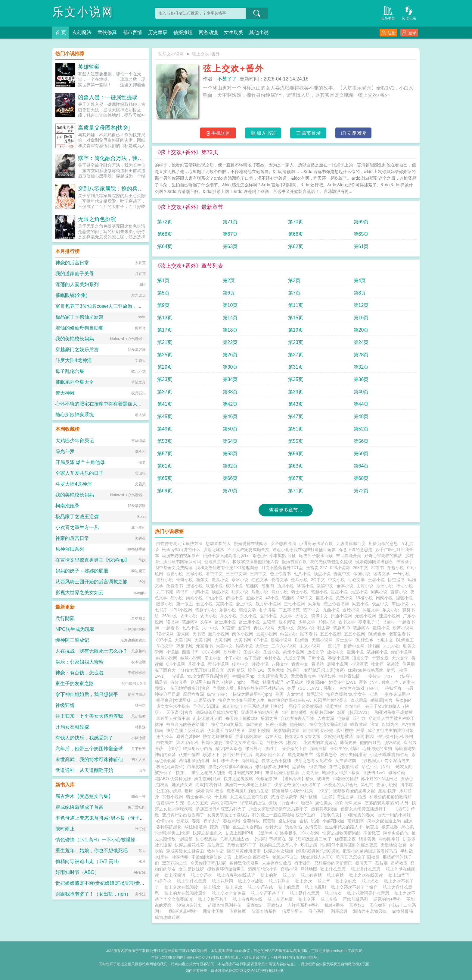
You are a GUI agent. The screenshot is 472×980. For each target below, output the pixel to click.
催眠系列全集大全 (75, 382)
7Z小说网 (165, 634)
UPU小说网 (181, 610)
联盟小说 (214, 586)
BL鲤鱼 (301, 640)
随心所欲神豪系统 (75, 415)
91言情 (228, 628)
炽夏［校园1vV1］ (354, 712)
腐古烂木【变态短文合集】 (84, 796)
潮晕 (360, 730)
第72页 (165, 222)
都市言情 (132, 32)
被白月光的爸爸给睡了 (187, 724)
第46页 (230, 416)
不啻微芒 (372, 833)
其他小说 (259, 32)
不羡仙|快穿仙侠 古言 (212, 857)
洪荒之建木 (214, 550)
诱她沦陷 (293, 827)
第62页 (296, 246)
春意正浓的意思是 (356, 550)
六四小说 (200, 592)
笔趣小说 (319, 592)
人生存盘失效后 (277, 863)
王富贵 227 (317, 568)
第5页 (163, 293)
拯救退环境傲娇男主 (226, 869)
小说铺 (172, 652)
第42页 (230, 404)
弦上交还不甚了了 (269, 893)
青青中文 (300, 664)
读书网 (172, 622)
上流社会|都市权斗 (252, 857)
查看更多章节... (286, 510)
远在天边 (273, 736)
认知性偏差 (189, 755)
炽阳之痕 (309, 845)
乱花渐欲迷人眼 (208, 718)
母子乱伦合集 (70, 371)
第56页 (361, 441)
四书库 (182, 592)
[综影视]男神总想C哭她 (318, 851)
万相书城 (185, 646)
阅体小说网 (243, 634)
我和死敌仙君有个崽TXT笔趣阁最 (227, 568)
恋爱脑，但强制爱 (309, 767)
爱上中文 (244, 604)
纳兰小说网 (167, 658)
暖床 (189, 791)
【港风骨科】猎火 (297, 779)
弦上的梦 (270, 875)
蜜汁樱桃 (345, 730)
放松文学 (315, 652)
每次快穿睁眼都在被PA (289, 700)
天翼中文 (286, 628)
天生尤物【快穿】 (284, 670)
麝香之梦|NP (188, 736)
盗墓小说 (324, 598)
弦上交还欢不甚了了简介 (356, 887)
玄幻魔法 (82, 32)
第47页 (296, 416)
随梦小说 (165, 604)
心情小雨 (165, 821)
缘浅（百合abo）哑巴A (290, 803)
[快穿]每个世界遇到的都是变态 (349, 845)
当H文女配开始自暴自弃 (201, 670)
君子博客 (267, 610)
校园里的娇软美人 (331, 700)
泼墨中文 (325, 586)
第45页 (165, 416)
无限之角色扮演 (97, 219)
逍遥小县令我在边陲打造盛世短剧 (304, 550)
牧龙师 (377, 664)
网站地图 (309, 869)
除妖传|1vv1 (374, 773)
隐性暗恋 (250, 761)
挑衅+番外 (334, 905)
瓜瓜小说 (220, 580)
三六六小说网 (284, 646)
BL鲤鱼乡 (377, 634)
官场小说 (289, 869)
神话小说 (405, 586)
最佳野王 (216, 845)
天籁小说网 (322, 640)
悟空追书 (396, 580)
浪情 (374, 724)
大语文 (302, 616)
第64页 (165, 246)
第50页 (230, 429)
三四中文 (258, 574)
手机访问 (218, 133)
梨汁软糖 (309, 797)
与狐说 (177, 676)
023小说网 (340, 568)
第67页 (230, 234)
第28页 (361, 355)
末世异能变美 (349, 556)
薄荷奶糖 (348, 742)
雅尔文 (202, 580)
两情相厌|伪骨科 (194, 761)
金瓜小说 (300, 580)
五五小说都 (331, 634)
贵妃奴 (182, 821)
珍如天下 (211, 755)
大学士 (262, 646)
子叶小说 (316, 658)
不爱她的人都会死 (341, 785)
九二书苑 (165, 592)
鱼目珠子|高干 (226, 761)
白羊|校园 (196, 767)
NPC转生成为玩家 (75, 629)
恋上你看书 (280, 574)
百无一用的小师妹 (394, 815)
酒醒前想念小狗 (263, 869)
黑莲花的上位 (175, 863)
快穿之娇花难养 (189, 845)
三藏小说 (194, 574)
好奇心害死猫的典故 (383, 556)
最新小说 (355, 652)
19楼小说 (364, 598)
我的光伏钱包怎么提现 (331, 562)
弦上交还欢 (203, 875)
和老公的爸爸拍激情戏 (390, 797)
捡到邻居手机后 (238, 755)
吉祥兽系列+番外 (303, 905)
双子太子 (212, 821)
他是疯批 (298, 724)
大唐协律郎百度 (351, 544)
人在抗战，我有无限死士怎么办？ (92, 651)
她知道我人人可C (317, 857)
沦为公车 (165, 736)
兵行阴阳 (65, 618)
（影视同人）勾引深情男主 (384, 761)
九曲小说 (331, 610)
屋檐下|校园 (259, 730)
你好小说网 (401, 652)
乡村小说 (272, 658)
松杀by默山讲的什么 (181, 550)
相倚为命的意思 (383, 544)
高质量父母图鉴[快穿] (104, 128)
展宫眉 (372, 827)
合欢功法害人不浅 (297, 718)
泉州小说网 (293, 652)
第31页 (296, 367)
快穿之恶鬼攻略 (238, 779)
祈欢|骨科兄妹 (348, 803)
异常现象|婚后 (249, 736)
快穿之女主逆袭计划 (244, 742)
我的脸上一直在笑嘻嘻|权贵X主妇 (284, 815)
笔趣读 (393, 664)
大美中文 (224, 646)
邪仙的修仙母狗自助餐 (79, 328)
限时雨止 (65, 829)
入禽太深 (295, 694)
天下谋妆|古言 (179, 712)
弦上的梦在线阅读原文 (187, 893)
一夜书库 (332, 646)
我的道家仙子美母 (75, 274)
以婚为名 (390, 724)
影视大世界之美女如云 (79, 592)
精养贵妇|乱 (350, 676)
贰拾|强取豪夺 (284, 797)
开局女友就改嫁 (72, 727)
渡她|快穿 (387, 791)
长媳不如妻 (212, 742)
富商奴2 (254, 905)
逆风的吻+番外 (387, 899)
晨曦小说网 (281, 640)
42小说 (272, 598)
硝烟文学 (247, 610)
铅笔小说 (244, 646)
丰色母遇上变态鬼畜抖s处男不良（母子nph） (104, 818)
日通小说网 (341, 616)
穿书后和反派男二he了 (310, 839)
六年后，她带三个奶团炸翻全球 (89, 749)
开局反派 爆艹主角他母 (80, 462)
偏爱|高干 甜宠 (170, 803)
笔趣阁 (252, 586)
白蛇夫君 (165, 742)
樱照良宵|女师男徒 (174, 700)
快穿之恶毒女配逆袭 (313, 761)
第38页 (230, 392)
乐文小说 (391, 610)
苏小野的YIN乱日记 (379, 779)
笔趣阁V (189, 622)
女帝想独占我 (283, 544)
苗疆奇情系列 (264, 911)
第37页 (165, 392)
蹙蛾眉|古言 (381, 700)
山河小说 (365, 586)
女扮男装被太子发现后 (228, 815)
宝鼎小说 (254, 598)
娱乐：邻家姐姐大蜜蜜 (79, 662)
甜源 (408, 821)
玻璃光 (323, 779)
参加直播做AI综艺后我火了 (221, 809)
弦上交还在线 (262, 887)
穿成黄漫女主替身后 (185, 851)
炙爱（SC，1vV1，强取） (312, 688)
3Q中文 (318, 580)
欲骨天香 (274, 827)
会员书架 (388, 13)
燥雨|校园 (365, 736)
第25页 (165, 355)
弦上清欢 (334, 893)
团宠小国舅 (213, 911)
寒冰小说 (240, 580)
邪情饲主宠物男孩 (370, 911)
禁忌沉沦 (315, 694)
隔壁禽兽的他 (396, 833)
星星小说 (339, 592)
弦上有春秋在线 (249, 899)
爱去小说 (204, 604)
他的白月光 (370, 742)
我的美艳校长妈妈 (75, 339)
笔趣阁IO (342, 628)
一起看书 (170, 628)
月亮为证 (310, 773)
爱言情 (244, 628)
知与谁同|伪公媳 (318, 730)
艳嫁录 (343, 718)
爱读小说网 (387, 785)
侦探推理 (183, 32)
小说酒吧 (359, 664)
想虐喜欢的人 (218, 544)
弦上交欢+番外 (206, 54)
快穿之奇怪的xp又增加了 (298, 785)
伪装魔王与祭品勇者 (226, 730)
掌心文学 (165, 646)
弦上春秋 (337, 875)
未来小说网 (310, 646)
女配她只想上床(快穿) (324, 670)
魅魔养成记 (273, 682)
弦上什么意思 (334, 869)
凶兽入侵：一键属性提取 (108, 97)
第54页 (230, 441)
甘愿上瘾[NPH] (239, 833)
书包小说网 (172, 797)
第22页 (230, 342)
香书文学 (347, 622)
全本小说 (345, 586)
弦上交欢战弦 (252, 881)
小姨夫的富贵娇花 (320, 742)
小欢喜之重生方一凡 (77, 527)
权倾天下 (364, 863)
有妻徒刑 (303, 863)
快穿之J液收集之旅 (303, 736)
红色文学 (260, 580)
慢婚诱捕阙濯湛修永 (374, 562)
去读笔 (269, 622)
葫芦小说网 (403, 628)
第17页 (165, 330)
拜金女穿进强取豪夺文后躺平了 (278, 809)
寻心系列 (317, 911)
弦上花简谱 (176, 875)
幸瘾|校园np (243, 676)
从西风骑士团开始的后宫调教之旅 (92, 582)
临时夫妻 (254, 724)
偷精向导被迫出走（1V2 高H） (88, 861)
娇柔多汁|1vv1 (342, 682)
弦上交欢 (235, 887)
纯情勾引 (354, 706)
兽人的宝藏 (197, 803)
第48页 (361, 416)
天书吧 (199, 634)
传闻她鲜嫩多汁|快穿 (190, 688)
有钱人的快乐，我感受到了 (84, 738)
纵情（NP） (218, 694)
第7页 (294, 293)
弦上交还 (308, 899)
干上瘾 (221, 797)
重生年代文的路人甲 (344, 827)
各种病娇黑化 (169, 827)
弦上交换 (330, 899)
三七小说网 (294, 604)
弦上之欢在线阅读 (367, 875)
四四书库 (190, 652)
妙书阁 (374, 646)
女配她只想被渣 (338, 736)
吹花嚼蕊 (359, 700)
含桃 (304, 821)
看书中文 (214, 574)
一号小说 (402, 574)
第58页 (230, 454)
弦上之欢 (305, 881)
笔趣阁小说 (377, 652)
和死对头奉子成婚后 (394, 712)
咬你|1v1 (256, 670)
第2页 (229, 280)
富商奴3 (275, 905)
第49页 (165, 429)
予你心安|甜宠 (206, 706)
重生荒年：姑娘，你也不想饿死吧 (92, 851)
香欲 (255, 682)
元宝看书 (204, 646)
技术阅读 (287, 622)
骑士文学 (344, 640)
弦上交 (290, 875)
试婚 (315, 821)
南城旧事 (356, 821)
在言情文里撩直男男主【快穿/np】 (92, 560)
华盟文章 (380, 658)
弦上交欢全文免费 (230, 893)
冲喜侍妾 (180, 857)
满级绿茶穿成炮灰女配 (217, 712)
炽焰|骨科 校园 (210, 791)
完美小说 (224, 604)
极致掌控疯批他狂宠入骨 (256, 562)
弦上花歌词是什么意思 (369, 893)
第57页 (165, 454)
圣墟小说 (252, 652)
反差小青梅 (276, 724)
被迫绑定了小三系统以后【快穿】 (254, 706)
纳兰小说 (289, 634)
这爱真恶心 (327, 755)
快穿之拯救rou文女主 (346, 694)
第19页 (296, 330)
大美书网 (183, 640)
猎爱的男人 (293, 911)
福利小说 (165, 580)
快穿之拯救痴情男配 (341, 833)
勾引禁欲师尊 (294, 712)
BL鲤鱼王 (405, 640)
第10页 (230, 305)
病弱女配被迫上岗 (384, 821)
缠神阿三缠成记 (72, 640)
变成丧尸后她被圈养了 (183, 815)
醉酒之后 (269, 718)
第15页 (296, 318)
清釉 (225, 827)
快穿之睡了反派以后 (185, 730)
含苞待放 (251, 821)
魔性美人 (324, 803)
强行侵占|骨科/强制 (395, 736)
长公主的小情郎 (345, 748)
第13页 (165, 318)
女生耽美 (234, 32)
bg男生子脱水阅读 (316, 556)
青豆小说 (280, 592)
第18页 (230, 330)
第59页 (296, 454)
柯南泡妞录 (67, 506)
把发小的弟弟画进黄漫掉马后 (370, 851)
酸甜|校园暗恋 (229, 748)
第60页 (361, 454)
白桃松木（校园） (283, 742)
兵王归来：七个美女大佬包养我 (89, 716)
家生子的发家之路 (75, 684)
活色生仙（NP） (377, 767)
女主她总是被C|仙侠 (249, 797)
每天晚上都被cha (242, 718)
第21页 (165, 342)
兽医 (279, 694)
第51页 (296, 429)
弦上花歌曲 (281, 881)
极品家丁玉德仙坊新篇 (79, 317)
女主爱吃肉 (346, 761)
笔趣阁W (361, 628)
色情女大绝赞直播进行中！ (366, 809)
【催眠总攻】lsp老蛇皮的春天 (346, 815)
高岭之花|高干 (224, 803)
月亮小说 (196, 664)
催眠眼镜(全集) (71, 295)
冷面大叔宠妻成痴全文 (248, 550)
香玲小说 (351, 610)
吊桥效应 (399, 863)
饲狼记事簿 (267, 779)
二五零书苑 (289, 610)
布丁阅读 (253, 658)
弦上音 (325, 881)
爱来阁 (183, 634)
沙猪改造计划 (190, 905)
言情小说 (399, 592)
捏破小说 (404, 598)
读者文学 (382, 574)
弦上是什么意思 (306, 893)
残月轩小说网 (268, 604)
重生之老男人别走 (208, 773)
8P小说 (261, 640)
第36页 (361, 379)
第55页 (296, 441)
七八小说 (302, 574)
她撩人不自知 (285, 857)
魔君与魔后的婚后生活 (248, 791)
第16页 (361, 318)
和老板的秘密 (345, 779)
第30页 (230, 367)
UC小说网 (211, 652)
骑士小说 (300, 592)
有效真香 (179, 682)
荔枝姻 (381, 863)
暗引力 (359, 718)
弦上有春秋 (312, 875)
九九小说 (392, 646)
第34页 (230, 379)
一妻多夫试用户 (395, 694)
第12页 (361, 305)
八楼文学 (280, 664)
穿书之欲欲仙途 (344, 767)
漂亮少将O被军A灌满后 (230, 767)
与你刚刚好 (389, 839)
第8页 (360, 293)
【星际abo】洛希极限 (276, 833)
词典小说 (379, 592)
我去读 (324, 628)
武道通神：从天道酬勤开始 (84, 770)
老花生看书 (399, 634)
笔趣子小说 (206, 610)
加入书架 (263, 133)
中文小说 (337, 580)
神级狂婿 (65, 705)
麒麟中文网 (354, 646)
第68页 (165, 234)
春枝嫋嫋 (231, 821)
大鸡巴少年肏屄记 (75, 441)
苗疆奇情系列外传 (225, 905)
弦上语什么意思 (367, 869)
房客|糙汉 (236, 670)
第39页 (296, 392)
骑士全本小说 (199, 797)
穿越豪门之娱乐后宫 (77, 350)
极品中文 (380, 604)
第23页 (296, 342)
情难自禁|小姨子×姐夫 (293, 791)
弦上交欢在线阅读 (182, 887)
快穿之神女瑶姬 (278, 851)
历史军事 (158, 32)
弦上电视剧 (317, 887)
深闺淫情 (318, 748)
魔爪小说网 (219, 634)
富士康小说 (225, 622)
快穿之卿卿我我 (218, 736)
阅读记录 (409, 13)
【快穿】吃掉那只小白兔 (189, 748)
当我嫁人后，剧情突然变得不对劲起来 (248, 688)
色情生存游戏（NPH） (361, 688)
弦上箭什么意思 (193, 881)
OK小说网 (175, 664)
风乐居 (314, 604)
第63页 (230, 246)
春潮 (196, 821)
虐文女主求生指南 (173, 706)
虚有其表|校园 (324, 809)
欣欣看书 (232, 652)
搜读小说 (194, 586)
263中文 (360, 568)
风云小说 (360, 604)
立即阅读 (354, 133)
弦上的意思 (290, 887)
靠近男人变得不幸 (173, 718)
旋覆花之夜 (345, 839)
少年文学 (307, 622)
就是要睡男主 (300, 755)
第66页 (296, 234)
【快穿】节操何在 (269, 839)
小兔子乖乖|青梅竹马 (389, 755)
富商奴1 (357, 905)
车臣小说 (400, 604)
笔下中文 (311, 610)
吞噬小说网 (338, 658)
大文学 (286, 616)
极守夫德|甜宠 (353, 755)
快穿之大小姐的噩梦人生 (241, 700)
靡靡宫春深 (194, 694)
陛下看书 (309, 634)
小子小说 (233, 658)
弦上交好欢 (347, 881)
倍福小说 (234, 598)
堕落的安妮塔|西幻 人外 (387, 803)
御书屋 (407, 785)
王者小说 (376, 580)
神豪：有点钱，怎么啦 (79, 673)
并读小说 (260, 664)
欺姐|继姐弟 (196, 827)
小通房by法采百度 (316, 544)
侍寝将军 (238, 911)
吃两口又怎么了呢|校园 (358, 857)
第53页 (165, 441)
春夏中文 (342, 574)
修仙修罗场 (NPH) (272, 767)
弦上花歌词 (224, 881)
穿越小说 (396, 568)
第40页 (361, 392)
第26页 (230, 355)
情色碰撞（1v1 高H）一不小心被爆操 (95, 840)
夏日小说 (268, 616)
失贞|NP (403, 700)
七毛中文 (385, 640)
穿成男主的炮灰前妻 (260, 712)
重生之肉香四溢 (247, 827)
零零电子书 (369, 622)
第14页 (230, 318)
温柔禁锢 (334, 706)
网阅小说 (384, 598)
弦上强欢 (213, 887)
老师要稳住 (205, 700)
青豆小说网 (264, 628)
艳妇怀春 (393, 688)
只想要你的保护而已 (333, 863)
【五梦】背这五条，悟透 (343, 797)
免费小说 (344, 598)
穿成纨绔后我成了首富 (79, 807)
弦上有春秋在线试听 (237, 875)
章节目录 (308, 133)
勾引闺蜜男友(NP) (245, 773)
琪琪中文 (319, 616)
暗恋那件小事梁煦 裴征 (274, 556)
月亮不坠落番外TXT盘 (282, 568)
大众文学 (400, 658)
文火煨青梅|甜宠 (273, 676)
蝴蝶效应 (359, 724)
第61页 (361, 246)
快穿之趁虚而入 (207, 833)
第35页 (296, 379)
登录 (409, 33)
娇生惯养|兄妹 (207, 779)
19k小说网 (310, 833)
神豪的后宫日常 (72, 263)
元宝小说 (359, 592)
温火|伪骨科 (187, 742)
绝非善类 (367, 839)
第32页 (361, 367)
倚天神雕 (65, 393)
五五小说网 (355, 634)
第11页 (296, 305)
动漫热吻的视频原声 (181, 556)
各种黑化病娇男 (244, 863)
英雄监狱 (89, 67)
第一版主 (185, 604)
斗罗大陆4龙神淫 (74, 360)
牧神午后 (216, 851)
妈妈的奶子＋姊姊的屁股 (82, 571)
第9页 (163, 305)
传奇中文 (240, 664)
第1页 (163, 280)
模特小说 (234, 586)
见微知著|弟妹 (287, 730)
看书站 (318, 664)
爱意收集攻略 (303, 676)
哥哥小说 (185, 580)
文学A (206, 622)
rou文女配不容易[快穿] (208, 676)
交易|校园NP (322, 712)
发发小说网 (267, 634)
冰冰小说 (385, 586)
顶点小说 (322, 574)
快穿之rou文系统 (227, 724)
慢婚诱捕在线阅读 (251, 544)
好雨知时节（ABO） (77, 872)
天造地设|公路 (394, 845)
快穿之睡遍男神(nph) (252, 694)
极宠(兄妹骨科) (170, 767)
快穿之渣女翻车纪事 (328, 724)
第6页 (229, 293)
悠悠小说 (306, 628)
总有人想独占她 (234, 839)
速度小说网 (390, 616)
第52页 (361, 429)
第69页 (361, 222)
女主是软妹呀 (191, 869)
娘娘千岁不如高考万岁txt (226, 556)
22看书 (378, 568)
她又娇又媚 (182, 785)
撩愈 (214, 827)
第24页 (361, 342)
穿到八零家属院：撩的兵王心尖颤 (119, 189)
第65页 (361, 234)
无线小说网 (365, 616)
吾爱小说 (175, 574)
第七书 (367, 785)
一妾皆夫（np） (379, 676)
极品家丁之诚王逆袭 (77, 517)
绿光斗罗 (65, 451)
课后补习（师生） (262, 748)
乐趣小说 (228, 610)
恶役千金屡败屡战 (306, 706)
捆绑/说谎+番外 (183, 911)
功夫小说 (240, 592)
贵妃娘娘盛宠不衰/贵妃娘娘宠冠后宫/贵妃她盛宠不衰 (112, 883)
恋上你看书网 (336, 604)
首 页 (61, 32)
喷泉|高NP (316, 682)
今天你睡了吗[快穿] (208, 863)
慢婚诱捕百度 (294, 562)
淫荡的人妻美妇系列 (77, 284)
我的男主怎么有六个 (278, 845)
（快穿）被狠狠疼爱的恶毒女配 (346, 791)
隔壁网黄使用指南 (244, 851)
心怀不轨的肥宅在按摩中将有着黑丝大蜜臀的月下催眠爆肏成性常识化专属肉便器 (142, 404)
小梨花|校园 (334, 821)
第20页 (361, 330)
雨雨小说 (194, 598)
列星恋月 (339, 911)
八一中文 (210, 628)
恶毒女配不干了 (242, 845)
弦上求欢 (371, 881)
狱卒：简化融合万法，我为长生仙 (119, 158)
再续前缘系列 (356, 899)
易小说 (177, 598)
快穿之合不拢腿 (276, 761)
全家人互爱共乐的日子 (79, 473)
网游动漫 (208, 32)
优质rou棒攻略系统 (365, 670)
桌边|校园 (287, 821)
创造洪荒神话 (217, 562)
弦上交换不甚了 (214, 899)
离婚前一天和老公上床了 (248, 785)
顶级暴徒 (392, 742)
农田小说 (189, 616)
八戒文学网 (294, 658)
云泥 (373, 694)
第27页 (296, 355)
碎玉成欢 (295, 682)
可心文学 (356, 580)
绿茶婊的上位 (294, 748)
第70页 (296, 222)
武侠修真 (107, 32)
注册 (388, 33)
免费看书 (175, 586)
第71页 (230, 222)
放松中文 (335, 652)
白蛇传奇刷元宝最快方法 (179, 544)
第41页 (165, 404)
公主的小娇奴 (169, 791)
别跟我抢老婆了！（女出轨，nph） (93, 894)
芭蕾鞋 (269, 821)
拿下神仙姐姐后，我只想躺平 (87, 694)
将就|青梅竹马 (209, 785)
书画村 (389, 622)
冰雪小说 (305, 586)
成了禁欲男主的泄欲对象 (391, 730)
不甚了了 (227, 79)
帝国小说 (362, 574)
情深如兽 (328, 676)
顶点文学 (360, 658)
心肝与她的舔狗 (377, 748)
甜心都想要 (206, 839)
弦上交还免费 (281, 899)
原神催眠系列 (70, 549)
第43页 (296, 404)
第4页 (360, 280)
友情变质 (313, 827)
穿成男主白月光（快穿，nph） (219, 682)
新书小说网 (218, 664)
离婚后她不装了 (270, 755)
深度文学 (371, 610)
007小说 (164, 640)
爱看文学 (280, 580)
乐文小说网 (83, 12)
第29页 (165, 367)
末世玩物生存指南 (282, 773)
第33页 (165, 379)
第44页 (361, 404)
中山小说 (214, 598)
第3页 (294, 280)
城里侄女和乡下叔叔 (341, 773)
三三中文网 (236, 574)
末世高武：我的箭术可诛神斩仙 (89, 759)
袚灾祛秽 (390, 827)
